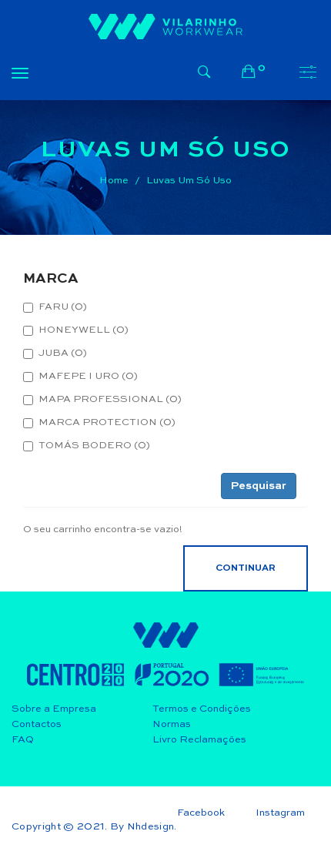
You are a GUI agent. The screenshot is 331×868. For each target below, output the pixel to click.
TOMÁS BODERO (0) (87, 446)
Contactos (37, 724)
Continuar (246, 568)
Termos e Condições (202, 709)
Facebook (201, 813)
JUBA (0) (55, 354)
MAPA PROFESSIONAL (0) (102, 400)
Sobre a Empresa (54, 709)
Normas (172, 724)
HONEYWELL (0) (76, 330)
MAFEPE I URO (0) (80, 377)
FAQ (23, 740)
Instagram (280, 813)
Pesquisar (259, 486)
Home (114, 181)
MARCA (51, 279)
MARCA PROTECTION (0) (99, 423)
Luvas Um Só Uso (189, 181)
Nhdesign (151, 827)
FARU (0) (55, 307)
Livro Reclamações (199, 740)
